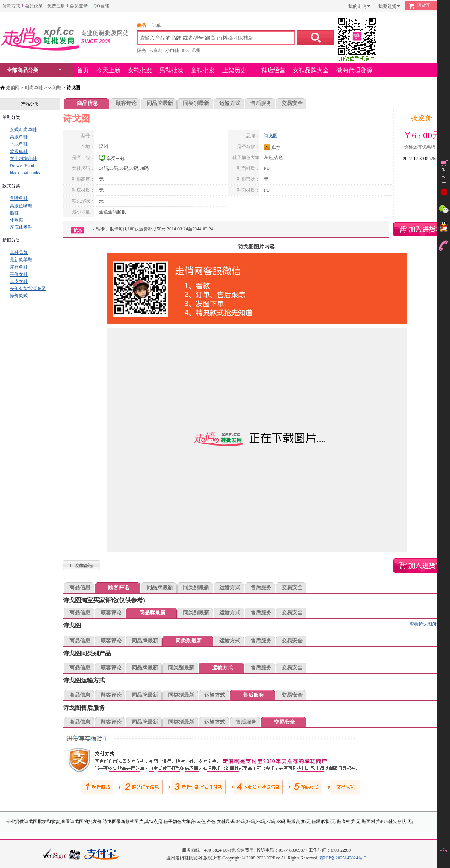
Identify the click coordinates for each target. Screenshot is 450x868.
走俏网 (13, 88)
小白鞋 (172, 51)
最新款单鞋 (21, 260)
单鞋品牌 (19, 253)
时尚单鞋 (34, 88)
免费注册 (56, 6)
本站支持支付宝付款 (102, 855)
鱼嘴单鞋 (19, 198)
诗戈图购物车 (422, 229)
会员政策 (34, 6)
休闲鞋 (55, 88)
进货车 (424, 5)
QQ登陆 (101, 6)
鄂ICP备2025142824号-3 (343, 858)
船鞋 (14, 213)
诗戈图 (271, 136)
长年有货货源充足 (28, 289)
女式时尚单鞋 (23, 130)
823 (185, 51)
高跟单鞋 (19, 137)
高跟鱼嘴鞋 (21, 206)
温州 (196, 51)
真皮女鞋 (19, 281)
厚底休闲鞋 (21, 227)
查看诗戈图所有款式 (430, 624)
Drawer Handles (24, 166)
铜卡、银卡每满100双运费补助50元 (131, 229)
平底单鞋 (19, 144)
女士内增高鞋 (23, 159)
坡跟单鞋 (19, 151)
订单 (156, 25)
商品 (141, 25)
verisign (54, 854)
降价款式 (19, 296)
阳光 (141, 51)
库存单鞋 (19, 267)
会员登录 (79, 6)
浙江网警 (75, 855)
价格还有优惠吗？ (422, 147)
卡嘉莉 (156, 51)
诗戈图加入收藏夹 (82, 565)
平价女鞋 (19, 274)
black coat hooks (25, 173)
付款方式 (11, 6)
